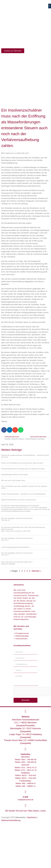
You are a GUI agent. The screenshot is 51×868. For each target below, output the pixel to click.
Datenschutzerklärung (11, 820)
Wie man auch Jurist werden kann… (14, 480)
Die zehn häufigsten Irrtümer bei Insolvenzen (25, 519)
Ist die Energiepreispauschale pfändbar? (15, 547)
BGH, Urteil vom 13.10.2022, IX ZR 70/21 (16, 531)
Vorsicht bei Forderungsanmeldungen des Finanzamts (25, 508)
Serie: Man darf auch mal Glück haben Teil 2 (25, 563)
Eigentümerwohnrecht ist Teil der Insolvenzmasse (19, 500)
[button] (50, 6)
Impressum (32, 817)
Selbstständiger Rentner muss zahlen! (15, 475)
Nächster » (36, 571)
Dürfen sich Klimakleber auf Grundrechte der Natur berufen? (22, 463)
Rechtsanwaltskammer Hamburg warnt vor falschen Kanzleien (23, 469)
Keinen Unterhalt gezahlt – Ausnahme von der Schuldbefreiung (23, 494)
